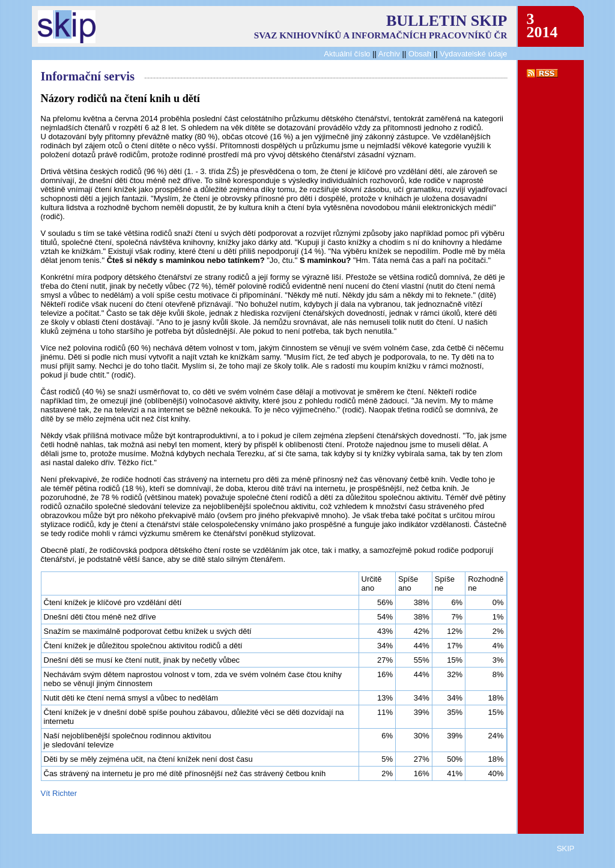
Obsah (421, 54)
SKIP (566, 848)
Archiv (389, 54)
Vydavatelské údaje (473, 54)
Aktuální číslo (347, 54)
